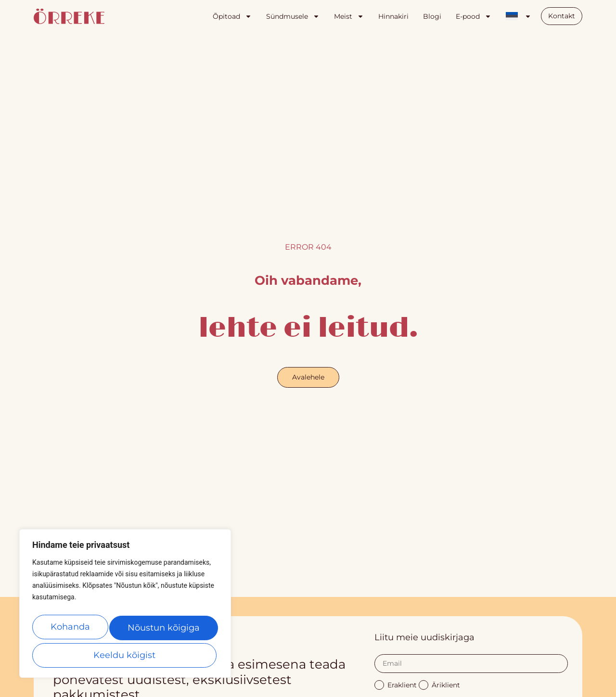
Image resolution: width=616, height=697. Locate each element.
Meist (349, 16)
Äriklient (439, 684)
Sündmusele (293, 16)
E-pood (474, 16)
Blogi (432, 16)
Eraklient (396, 684)
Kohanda (71, 631)
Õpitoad (232, 16)
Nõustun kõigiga (125, 655)
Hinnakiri (393, 16)
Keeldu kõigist (164, 631)
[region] (125, 608)
